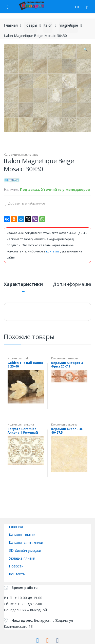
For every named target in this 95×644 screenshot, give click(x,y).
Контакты (17, 594)
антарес (73, 378)
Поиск (78, 7)
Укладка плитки (22, 578)
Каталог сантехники (26, 562)
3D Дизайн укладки (25, 570)
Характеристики (23, 304)
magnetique (68, 25)
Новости (16, 586)
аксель (72, 444)
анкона (29, 444)
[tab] (23, 306)
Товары (31, 25)
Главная (11, 25)
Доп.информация (73, 304)
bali (26, 378)
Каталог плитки (22, 554)
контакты (53, 271)
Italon (48, 25)
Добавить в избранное (26, 223)
